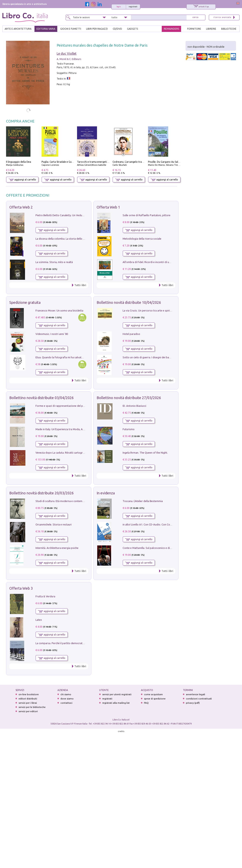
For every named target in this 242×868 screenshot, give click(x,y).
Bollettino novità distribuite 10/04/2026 (129, 302)
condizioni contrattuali (199, 699)
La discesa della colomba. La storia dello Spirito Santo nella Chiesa (74, 239)
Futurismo (129, 429)
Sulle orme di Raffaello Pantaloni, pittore (147, 215)
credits (121, 731)
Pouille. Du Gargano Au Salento (166, 162)
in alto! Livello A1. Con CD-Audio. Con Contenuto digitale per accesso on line (167, 524)
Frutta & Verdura (45, 596)
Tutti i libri (80, 285)
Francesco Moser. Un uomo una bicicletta (59, 310)
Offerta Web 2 (21, 207)
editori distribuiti (28, 699)
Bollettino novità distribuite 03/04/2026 (41, 398)
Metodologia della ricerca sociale (142, 239)
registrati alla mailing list (116, 703)
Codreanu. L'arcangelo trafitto (130, 162)
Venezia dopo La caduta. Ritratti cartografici (62, 453)
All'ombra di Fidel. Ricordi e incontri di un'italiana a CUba (156, 262)
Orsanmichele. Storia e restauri (54, 524)
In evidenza (106, 493)
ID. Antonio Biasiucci (134, 406)
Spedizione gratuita (25, 302)
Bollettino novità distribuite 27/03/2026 (129, 398)
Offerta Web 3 (21, 588)
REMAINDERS (171, 29)
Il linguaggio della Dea (19, 162)
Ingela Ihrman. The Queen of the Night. (145, 453)
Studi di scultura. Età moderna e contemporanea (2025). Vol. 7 (72, 501)
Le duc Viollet (67, 53)
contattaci (66, 703)
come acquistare (153, 694)
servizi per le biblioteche (32, 707)
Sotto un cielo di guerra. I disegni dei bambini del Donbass (157, 357)
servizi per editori (28, 711)
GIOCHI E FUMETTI (71, 29)
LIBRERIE (211, 29)
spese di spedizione (155, 699)
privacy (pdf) (193, 703)
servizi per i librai (28, 703)
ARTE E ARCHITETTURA (18, 29)
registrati (133, 7)
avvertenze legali (196, 694)
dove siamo (67, 699)
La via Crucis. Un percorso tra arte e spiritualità (150, 310)
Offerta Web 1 (108, 207)
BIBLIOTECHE (229, 29)
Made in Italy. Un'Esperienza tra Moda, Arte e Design (66, 429)
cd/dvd (117, 29)
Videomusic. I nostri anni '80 (52, 334)
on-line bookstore (29, 694)
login (119, 7)
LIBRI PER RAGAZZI (97, 29)
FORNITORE (194, 29)
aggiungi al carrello (22, 180)
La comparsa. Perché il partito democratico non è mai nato (70, 643)
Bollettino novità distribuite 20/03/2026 (41, 493)
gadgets (132, 29)
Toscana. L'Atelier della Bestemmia (143, 501)
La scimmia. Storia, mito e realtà (54, 262)
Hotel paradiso (131, 334)
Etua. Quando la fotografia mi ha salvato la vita (63, 357)
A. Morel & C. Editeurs (69, 59)
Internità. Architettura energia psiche (57, 548)
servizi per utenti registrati (117, 694)
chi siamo (66, 694)
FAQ (146, 703)
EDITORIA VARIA (46, 29)
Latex (39, 620)
